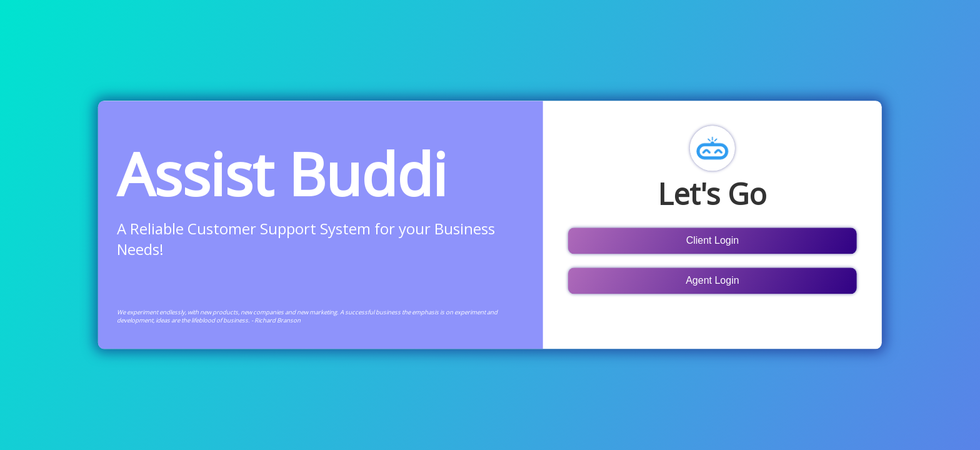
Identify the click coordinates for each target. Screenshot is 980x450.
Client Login (713, 240)
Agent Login (712, 280)
